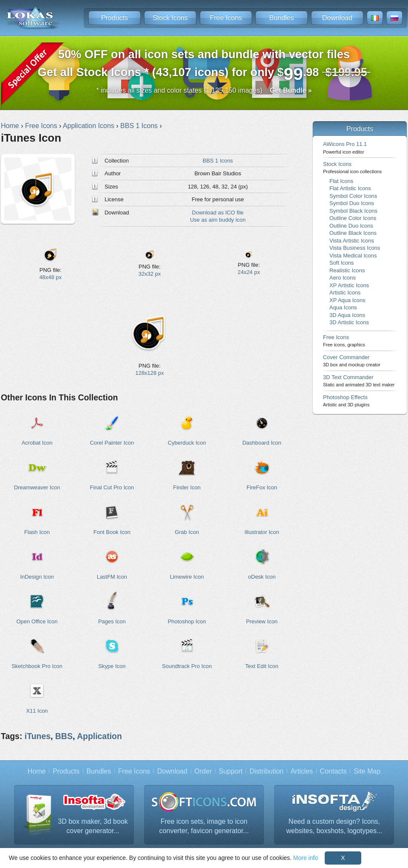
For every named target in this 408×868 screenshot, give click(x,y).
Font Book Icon (112, 532)
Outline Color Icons (353, 218)
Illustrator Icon (262, 532)
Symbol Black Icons (353, 211)
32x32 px (150, 274)
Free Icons (226, 18)
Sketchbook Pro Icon (37, 666)
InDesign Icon (37, 577)
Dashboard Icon (262, 443)
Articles (302, 771)
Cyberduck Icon (187, 443)
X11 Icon (37, 711)
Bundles (282, 18)
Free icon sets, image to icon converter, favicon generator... (204, 826)
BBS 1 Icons (218, 161)
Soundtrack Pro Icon (187, 666)
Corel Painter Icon (112, 443)
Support (231, 771)
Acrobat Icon (37, 443)
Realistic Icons (347, 270)
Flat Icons (341, 181)
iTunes (38, 736)
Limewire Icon (187, 577)
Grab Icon (187, 532)
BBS (64, 736)
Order (203, 771)
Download (337, 18)
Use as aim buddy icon (218, 220)
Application (99, 736)
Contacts (333, 771)
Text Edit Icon (262, 666)
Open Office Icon (37, 621)
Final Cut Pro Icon (112, 487)
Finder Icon (187, 487)
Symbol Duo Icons (352, 203)
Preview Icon (262, 621)
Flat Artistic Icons (350, 188)
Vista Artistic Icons (352, 241)
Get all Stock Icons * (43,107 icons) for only (204, 66)
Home (37, 771)
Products (115, 18)
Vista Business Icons (355, 248)
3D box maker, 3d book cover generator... (93, 826)
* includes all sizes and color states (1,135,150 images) (204, 90)
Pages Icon (112, 621)
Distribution (266, 771)
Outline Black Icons (353, 233)
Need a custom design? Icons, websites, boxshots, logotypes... (334, 826)
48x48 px (50, 277)
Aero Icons (343, 278)
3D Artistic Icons (349, 322)
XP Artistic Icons (349, 285)
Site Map (367, 771)
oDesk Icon (262, 577)
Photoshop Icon (187, 621)
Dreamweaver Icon (37, 487)
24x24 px (249, 272)
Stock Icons (170, 18)
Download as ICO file (218, 213)
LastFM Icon (112, 577)
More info (306, 858)
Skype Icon (112, 666)
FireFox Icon (262, 487)
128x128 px (150, 373)
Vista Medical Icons (353, 256)
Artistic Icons (345, 293)
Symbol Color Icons (353, 196)
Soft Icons (342, 263)
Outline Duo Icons (351, 226)
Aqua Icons (343, 307)
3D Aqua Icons (347, 315)
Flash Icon (37, 532)
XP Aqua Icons (347, 300)
